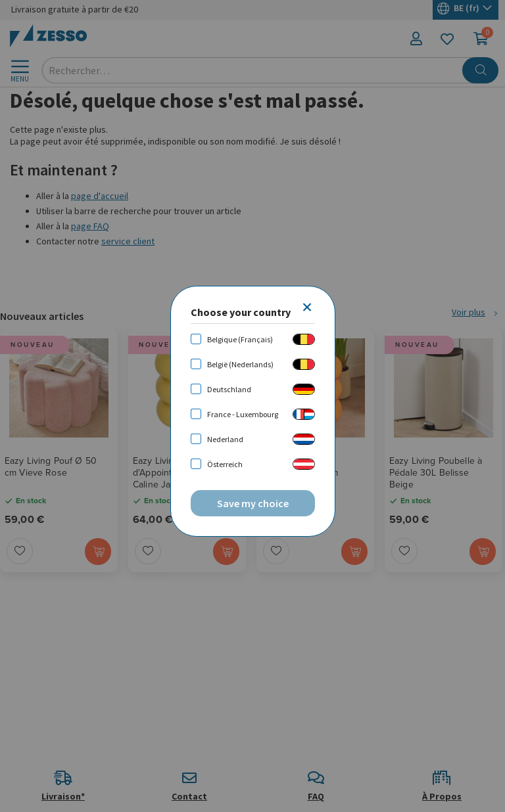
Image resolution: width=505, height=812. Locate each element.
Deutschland (229, 389)
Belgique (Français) (240, 339)
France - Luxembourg (243, 414)
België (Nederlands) (240, 364)
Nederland (225, 439)
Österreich (225, 464)
